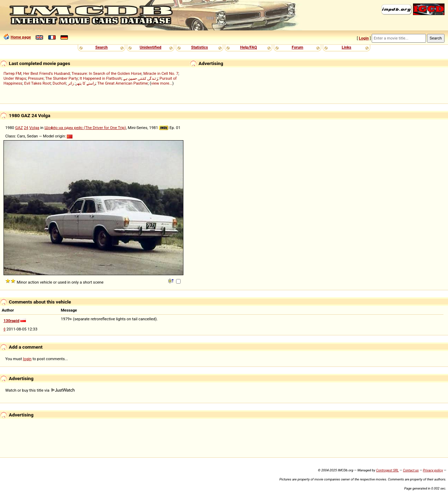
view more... (162, 83)
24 (26, 128)
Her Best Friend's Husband (46, 73)
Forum (298, 47)
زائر (71, 83)
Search (101, 47)
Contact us (411, 470)
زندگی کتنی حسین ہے (140, 78)
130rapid (11, 321)
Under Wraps (15, 78)
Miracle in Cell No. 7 (161, 73)
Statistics (199, 47)
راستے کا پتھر (86, 83)
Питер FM (12, 73)
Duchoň (59, 83)
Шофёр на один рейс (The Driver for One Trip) (85, 128)
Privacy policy (433, 470)
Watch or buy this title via (40, 390)
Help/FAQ (248, 47)
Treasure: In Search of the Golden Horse (106, 73)
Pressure (36, 78)
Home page (21, 37)
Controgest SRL (387, 470)
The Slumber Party (61, 78)
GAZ (19, 128)
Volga (34, 128)
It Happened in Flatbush (101, 78)
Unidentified (150, 47)
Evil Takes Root (37, 83)
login (27, 359)
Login (364, 38)
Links (346, 47)
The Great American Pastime (123, 83)
